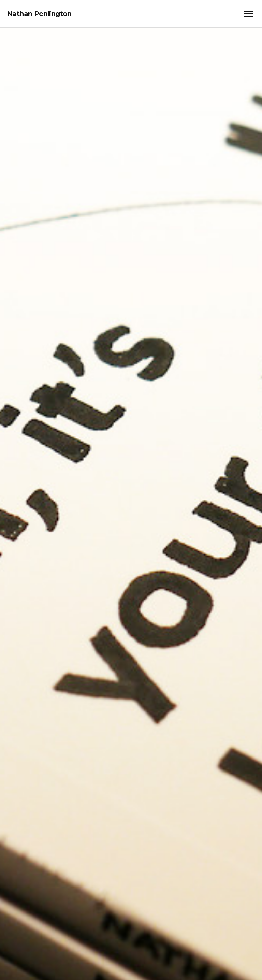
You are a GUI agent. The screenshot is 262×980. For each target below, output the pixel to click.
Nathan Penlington (39, 14)
